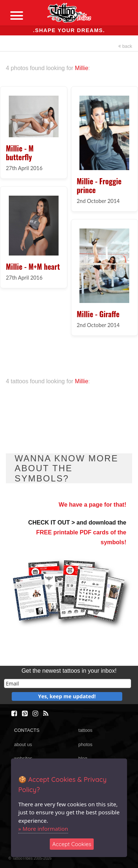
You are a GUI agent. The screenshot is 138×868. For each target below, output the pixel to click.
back (125, 46)
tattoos (85, 730)
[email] (68, 683)
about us (23, 744)
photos (85, 744)
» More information (43, 829)
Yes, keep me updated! (67, 696)
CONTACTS (27, 730)
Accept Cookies (72, 844)
